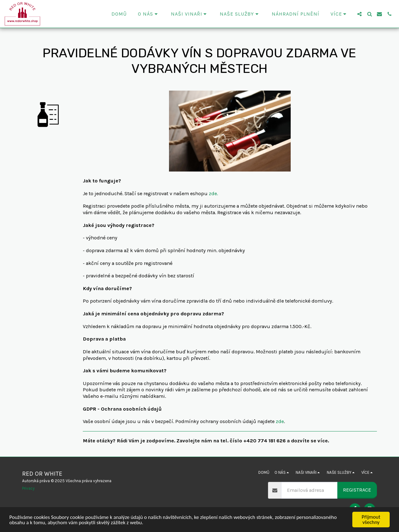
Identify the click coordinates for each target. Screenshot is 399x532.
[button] (149, 14)
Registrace (357, 490)
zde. (213, 193)
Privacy (28, 488)
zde (280, 421)
